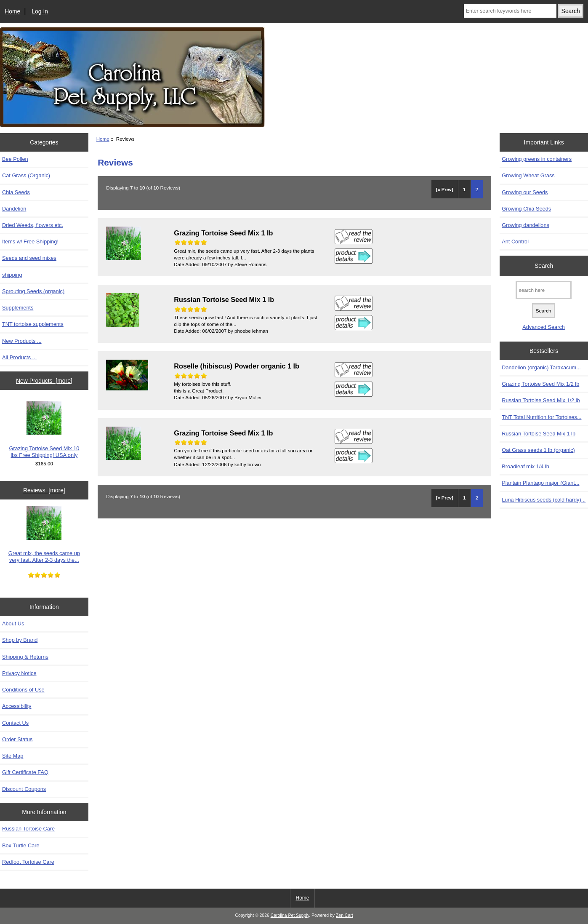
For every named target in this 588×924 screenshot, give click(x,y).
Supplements (18, 308)
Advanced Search (544, 327)
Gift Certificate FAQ (25, 772)
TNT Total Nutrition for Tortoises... (541, 417)
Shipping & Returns (25, 657)
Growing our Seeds (525, 192)
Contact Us (15, 723)
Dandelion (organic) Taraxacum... (541, 367)
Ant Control (515, 242)
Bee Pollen (15, 159)
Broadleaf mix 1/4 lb (525, 466)
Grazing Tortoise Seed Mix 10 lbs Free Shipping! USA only (44, 430)
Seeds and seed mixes (29, 258)
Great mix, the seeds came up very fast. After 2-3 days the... (44, 535)
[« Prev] (445, 190)
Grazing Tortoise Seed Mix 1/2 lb (540, 384)
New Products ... (22, 341)
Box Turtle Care (21, 845)
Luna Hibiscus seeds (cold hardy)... (544, 500)
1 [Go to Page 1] (464, 190)
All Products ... (19, 357)
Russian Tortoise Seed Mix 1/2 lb (541, 400)
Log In (40, 11)
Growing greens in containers (537, 159)
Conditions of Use (23, 690)
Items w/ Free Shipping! (30, 242)
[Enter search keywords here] (510, 11)
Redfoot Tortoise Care (28, 862)
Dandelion (14, 209)
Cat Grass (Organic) (26, 175)
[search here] (544, 290)
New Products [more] (44, 381)
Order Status (17, 739)
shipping (12, 275)
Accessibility (17, 706)
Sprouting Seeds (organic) (33, 291)
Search (544, 266)
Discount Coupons (24, 789)
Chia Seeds (16, 192)
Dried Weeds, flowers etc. (33, 225)
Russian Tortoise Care (28, 829)
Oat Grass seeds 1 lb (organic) (538, 450)
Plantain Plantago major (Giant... (540, 483)
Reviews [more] (44, 490)
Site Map (13, 756)
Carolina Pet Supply (290, 915)
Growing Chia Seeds (526, 209)
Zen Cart (345, 915)
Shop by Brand (20, 640)
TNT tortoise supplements (33, 324)
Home (12, 11)
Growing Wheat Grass (528, 175)
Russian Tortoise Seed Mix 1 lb (539, 434)
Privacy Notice (19, 673)
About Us (13, 624)
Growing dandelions (525, 225)
